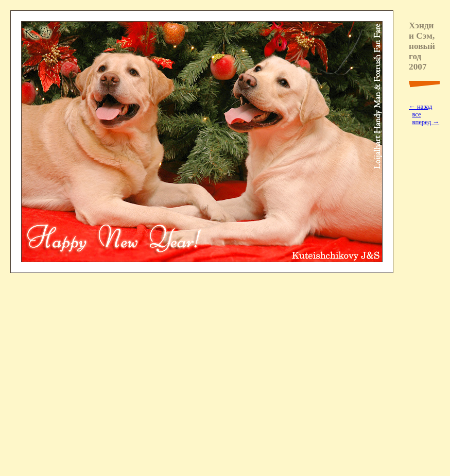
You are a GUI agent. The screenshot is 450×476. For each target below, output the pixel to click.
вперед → (426, 122)
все (416, 114)
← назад (421, 107)
